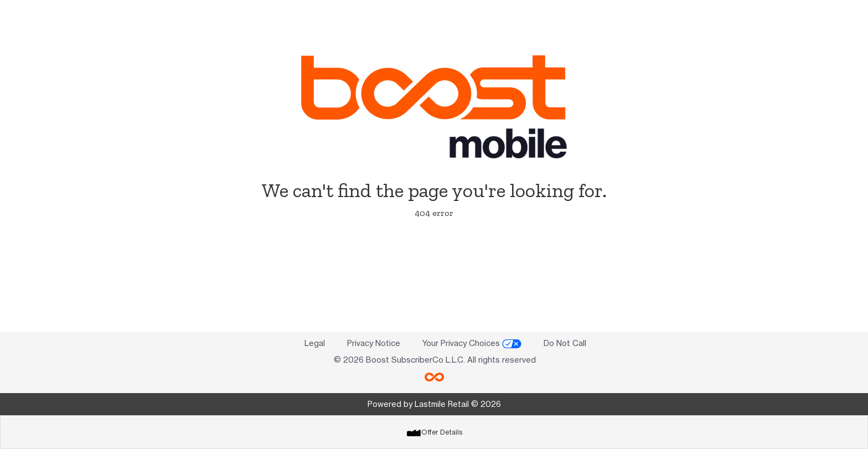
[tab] (434, 432)
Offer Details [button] (435, 432)
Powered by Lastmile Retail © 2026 (434, 404)
